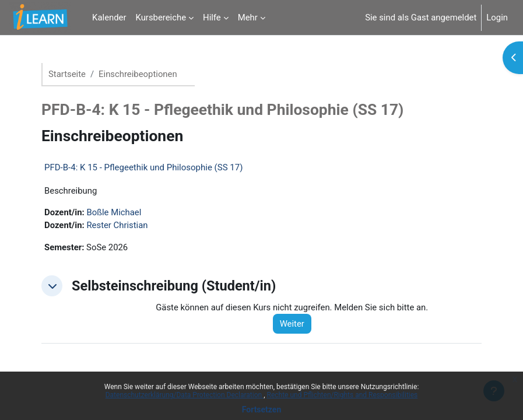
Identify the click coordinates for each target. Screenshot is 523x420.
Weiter (292, 324)
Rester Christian (117, 225)
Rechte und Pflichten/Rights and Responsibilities (343, 395)
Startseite (67, 74)
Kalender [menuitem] (109, 17)
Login (497, 17)
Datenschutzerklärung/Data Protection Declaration (185, 395)
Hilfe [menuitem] (212, 17)
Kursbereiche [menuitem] (161, 17)
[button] (52, 286)
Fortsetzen (262, 409)
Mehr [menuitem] (248, 17)
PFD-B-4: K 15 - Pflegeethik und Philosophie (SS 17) (143, 167)
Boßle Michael (114, 212)
